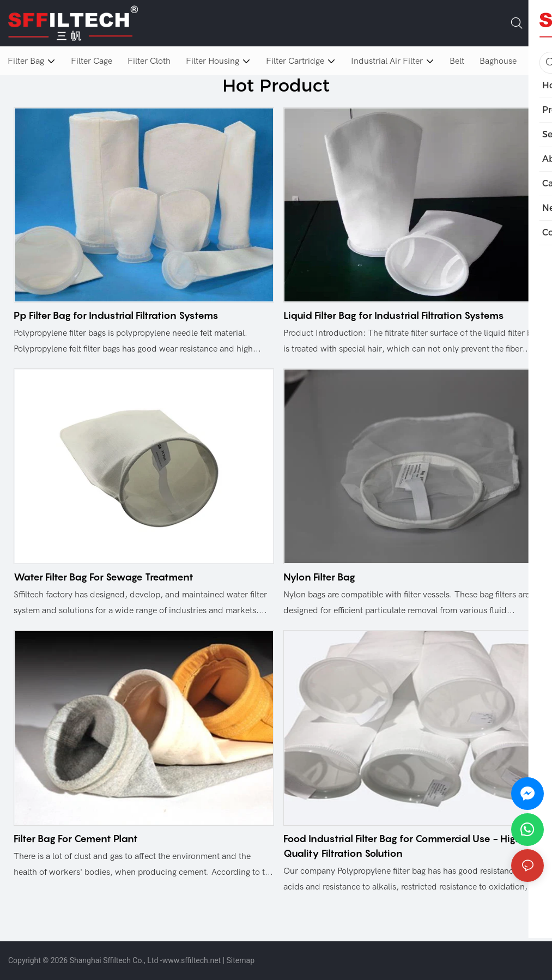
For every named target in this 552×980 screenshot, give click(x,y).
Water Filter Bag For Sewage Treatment (104, 577)
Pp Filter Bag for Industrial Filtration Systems (116, 315)
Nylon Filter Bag (319, 577)
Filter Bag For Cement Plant (76, 839)
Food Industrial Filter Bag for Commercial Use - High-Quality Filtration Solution (405, 846)
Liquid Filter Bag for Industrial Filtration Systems (394, 315)
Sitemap (241, 960)
